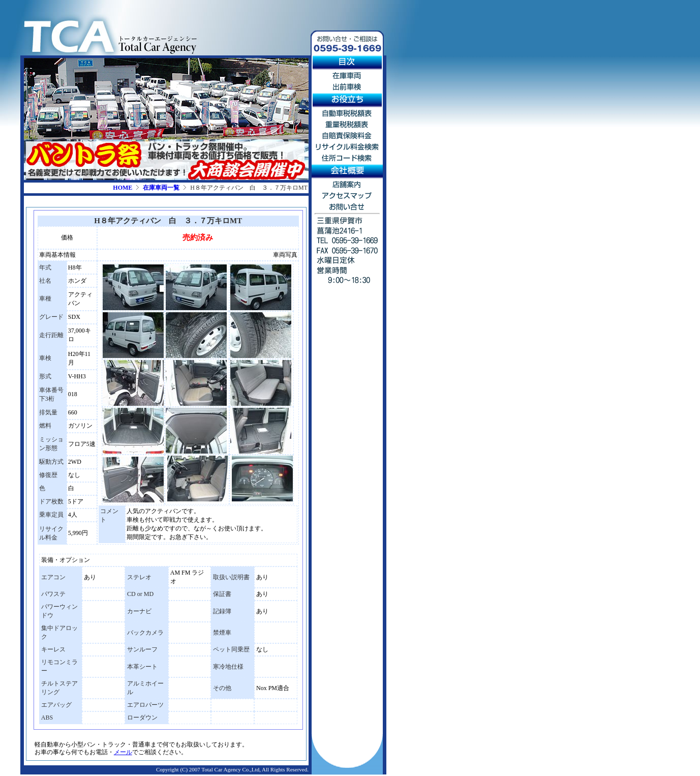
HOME (123, 188)
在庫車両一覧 (161, 188)
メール (123, 752)
